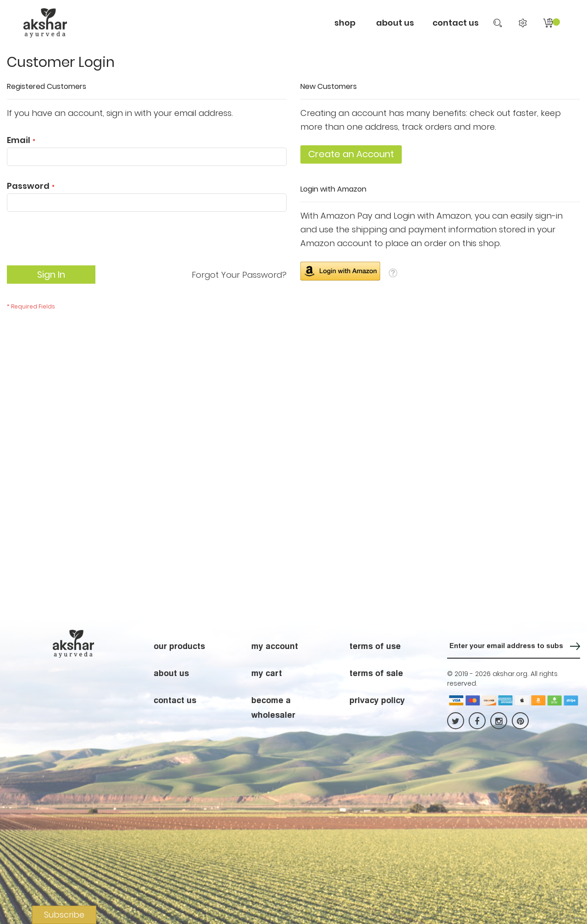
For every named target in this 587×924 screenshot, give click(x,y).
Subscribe (64, 915)
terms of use (375, 646)
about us (171, 673)
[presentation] (77, 243)
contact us (456, 23)
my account (275, 646)
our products (179, 646)
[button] (393, 272)
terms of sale (376, 673)
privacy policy (377, 700)
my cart (267, 673)
